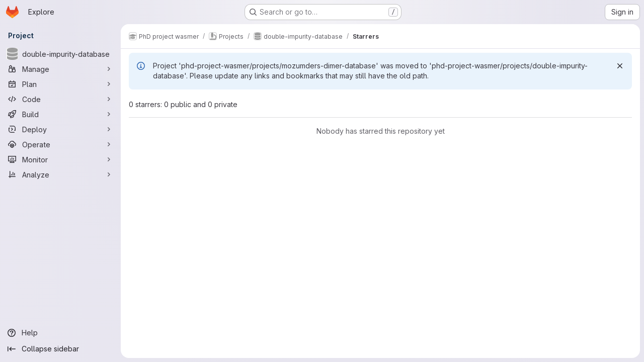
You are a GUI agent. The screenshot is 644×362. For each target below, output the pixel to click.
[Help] (60, 333)
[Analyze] (60, 174)
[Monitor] (60, 159)
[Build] (60, 114)
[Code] (60, 99)
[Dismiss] (620, 66)
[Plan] (60, 84)
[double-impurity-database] (60, 54)
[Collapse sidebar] (60, 349)
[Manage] (60, 69)
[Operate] (60, 144)
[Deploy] (60, 129)
